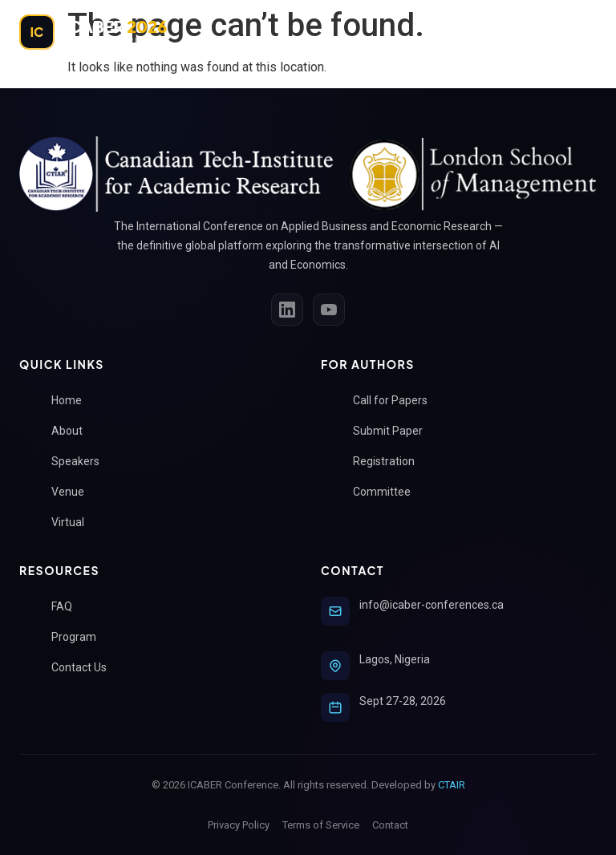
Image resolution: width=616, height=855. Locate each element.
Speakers (82, 462)
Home (73, 401)
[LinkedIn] (287, 310)
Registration (390, 462)
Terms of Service (321, 825)
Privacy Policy (239, 825)
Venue (74, 492)
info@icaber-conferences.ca (432, 605)
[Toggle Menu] (579, 32)
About (73, 431)
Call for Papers (397, 401)
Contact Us (85, 668)
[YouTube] (329, 310)
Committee (388, 492)
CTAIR (452, 785)
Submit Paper (394, 431)
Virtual (74, 523)
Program (80, 637)
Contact (390, 825)
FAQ (68, 607)
